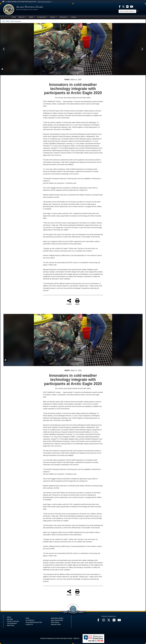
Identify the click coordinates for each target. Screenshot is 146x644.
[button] (45, 2)
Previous (4, 49)
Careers (53, 17)
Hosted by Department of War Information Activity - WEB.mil (60, 638)
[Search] (127, 11)
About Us (22, 17)
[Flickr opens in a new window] (114, 621)
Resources (64, 17)
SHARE (69, 302)
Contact (73, 17)
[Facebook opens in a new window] (98, 621)
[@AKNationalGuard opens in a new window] (109, 621)
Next (142, 49)
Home (14, 17)
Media (32, 17)
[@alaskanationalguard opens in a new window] (103, 621)
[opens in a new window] (120, 6)
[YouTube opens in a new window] (119, 621)
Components (42, 17)
